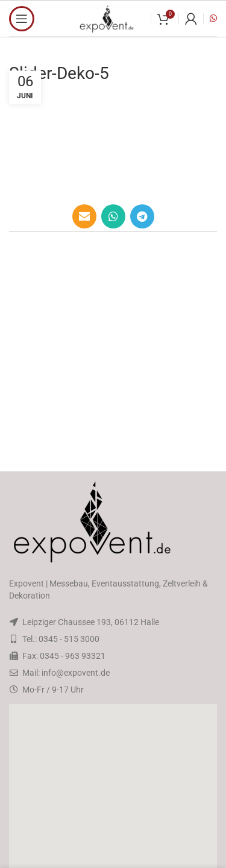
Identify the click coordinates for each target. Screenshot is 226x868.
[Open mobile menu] (22, 19)
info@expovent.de (76, 673)
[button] (113, 800)
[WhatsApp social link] (113, 216)
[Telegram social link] (142, 216)
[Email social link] (84, 216)
